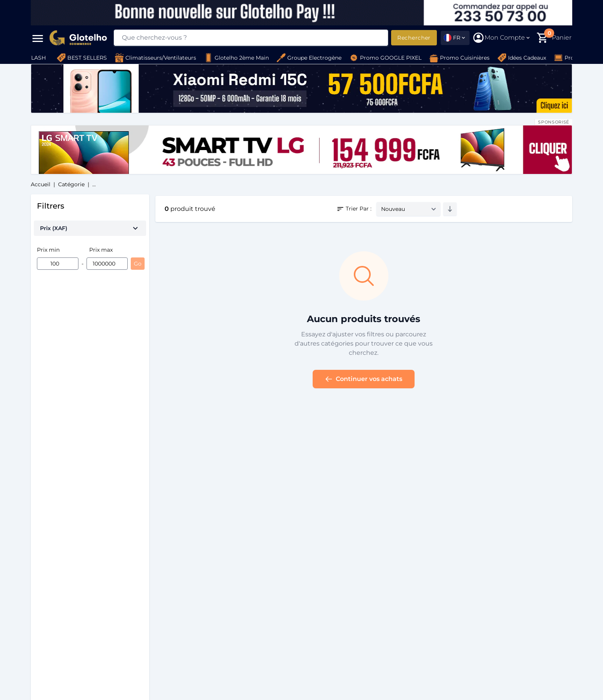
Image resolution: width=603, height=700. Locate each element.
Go (138, 264)
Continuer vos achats (364, 379)
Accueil (41, 184)
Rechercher (414, 38)
